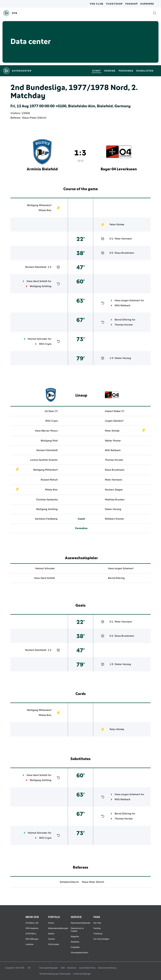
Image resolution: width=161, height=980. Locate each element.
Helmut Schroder (37, 339)
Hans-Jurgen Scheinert (127, 300)
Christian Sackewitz (47, 500)
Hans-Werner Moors (46, 431)
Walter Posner (113, 441)
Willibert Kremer (114, 519)
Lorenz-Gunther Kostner (44, 460)
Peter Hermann (123, 239)
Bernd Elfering (123, 320)
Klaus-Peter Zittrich (34, 118)
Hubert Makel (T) (115, 411)
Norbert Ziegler (114, 490)
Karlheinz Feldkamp (46, 519)
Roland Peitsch (49, 480)
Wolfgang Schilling (41, 286)
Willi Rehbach (122, 306)
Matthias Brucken (115, 500)
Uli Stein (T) (51, 411)
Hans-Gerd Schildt (37, 281)
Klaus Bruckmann (124, 253)
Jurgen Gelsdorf (114, 421)
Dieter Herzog (123, 358)
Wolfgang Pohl (49, 441)
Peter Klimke (117, 225)
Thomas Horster (124, 325)
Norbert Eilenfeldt (36, 267)
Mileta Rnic (45, 210)
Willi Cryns (45, 344)
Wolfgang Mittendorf (39, 205)
